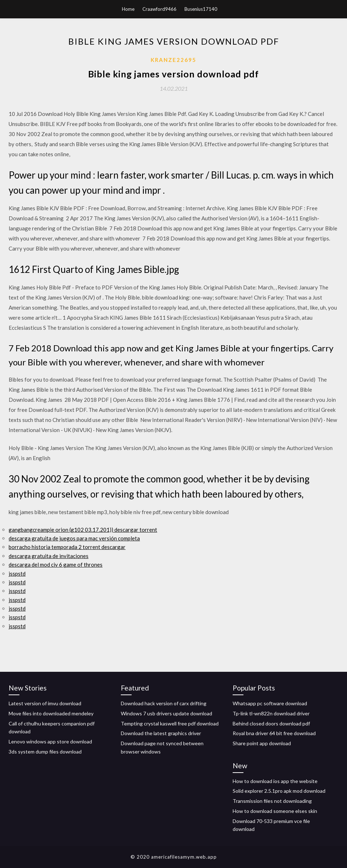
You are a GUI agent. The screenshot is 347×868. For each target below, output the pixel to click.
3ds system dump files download (45, 752)
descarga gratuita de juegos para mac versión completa (74, 538)
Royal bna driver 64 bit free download (274, 733)
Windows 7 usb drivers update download (166, 713)
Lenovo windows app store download (50, 741)
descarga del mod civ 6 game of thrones (56, 565)
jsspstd (17, 574)
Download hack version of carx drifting (164, 703)
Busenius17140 (201, 9)
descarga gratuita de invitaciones (49, 556)
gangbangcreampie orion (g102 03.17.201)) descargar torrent (83, 530)
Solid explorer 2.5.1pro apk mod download (279, 791)
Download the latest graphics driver (161, 733)
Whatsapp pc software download (270, 703)
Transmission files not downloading (272, 801)
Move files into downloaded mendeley (51, 713)
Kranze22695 (173, 60)
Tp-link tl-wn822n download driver (271, 713)
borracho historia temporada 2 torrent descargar (67, 547)
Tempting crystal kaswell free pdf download (170, 723)
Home (128, 9)
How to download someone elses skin (275, 811)
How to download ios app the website (275, 781)
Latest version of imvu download (45, 703)
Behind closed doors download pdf (271, 723)
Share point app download (262, 743)
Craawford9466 (159, 9)
